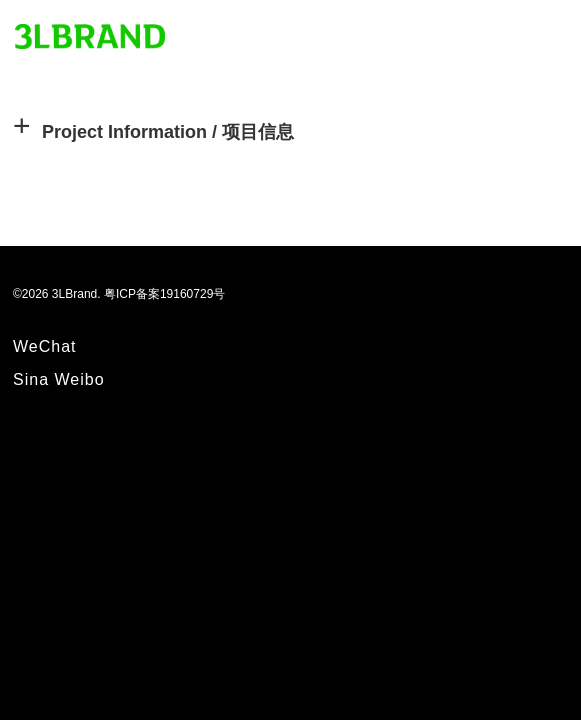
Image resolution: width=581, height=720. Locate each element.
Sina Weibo (59, 379)
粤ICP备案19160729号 (164, 294)
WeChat (45, 346)
